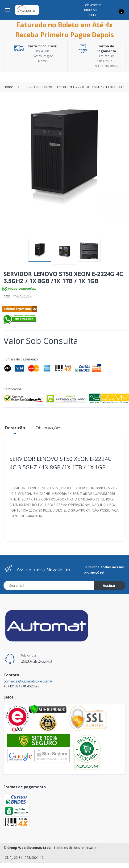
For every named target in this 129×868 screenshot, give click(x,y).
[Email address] (49, 585)
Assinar (109, 585)
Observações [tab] (48, 428)
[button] (110, 9)
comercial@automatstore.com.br (28, 681)
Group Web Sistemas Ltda (29, 848)
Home (8, 87)
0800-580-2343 (36, 661)
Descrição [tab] (15, 428)
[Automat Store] (27, 10)
